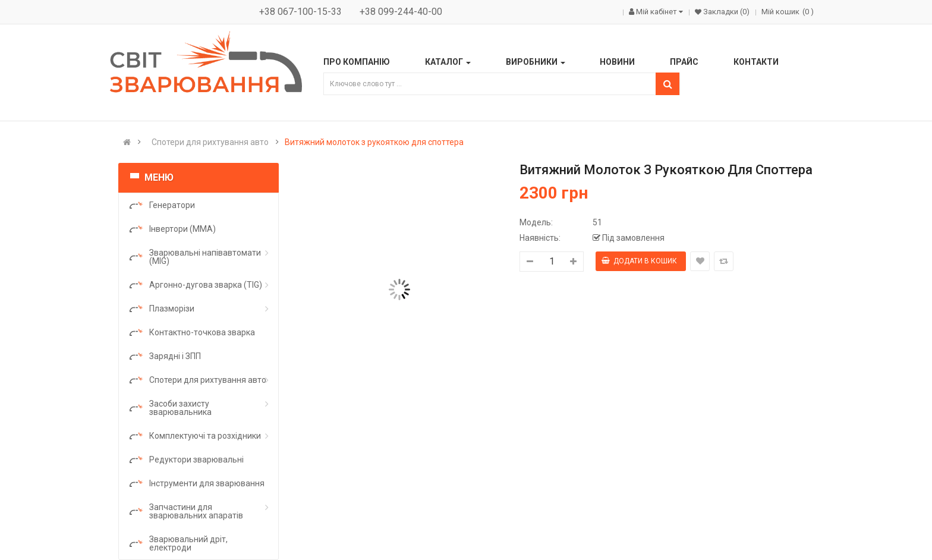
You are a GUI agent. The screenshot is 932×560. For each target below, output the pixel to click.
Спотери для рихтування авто (210, 142)
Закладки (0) (725, 12)
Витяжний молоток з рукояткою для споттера (374, 142)
